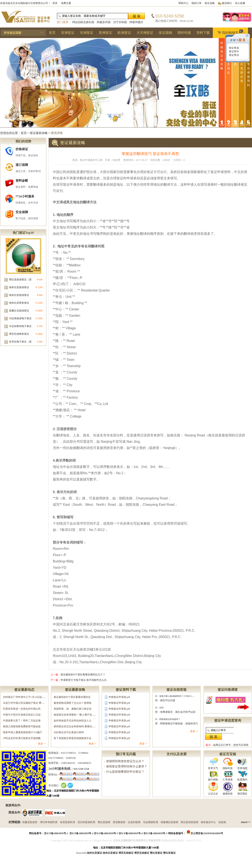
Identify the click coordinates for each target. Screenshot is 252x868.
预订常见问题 (126, 754)
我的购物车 (230, 32)
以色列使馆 (134, 822)
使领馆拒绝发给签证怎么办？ (125, 761)
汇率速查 (228, 776)
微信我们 (227, 3)
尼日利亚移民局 (86, 822)
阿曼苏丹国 (104, 22)
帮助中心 (183, 3)
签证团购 (165, 33)
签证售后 (234, 55)
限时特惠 (184, 33)
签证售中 (234, 51)
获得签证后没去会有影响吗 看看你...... (75, 726)
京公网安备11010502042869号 (207, 833)
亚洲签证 (68, 33)
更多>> (42, 744)
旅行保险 (213, 776)
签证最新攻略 (39, 133)
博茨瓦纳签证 (142, 853)
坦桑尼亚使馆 (30, 822)
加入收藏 (240, 3)
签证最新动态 (24, 690)
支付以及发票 (177, 754)
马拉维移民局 (151, 822)
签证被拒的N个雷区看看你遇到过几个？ (83, 675)
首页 (52, 33)
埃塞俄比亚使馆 (169, 822)
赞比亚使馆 (104, 822)
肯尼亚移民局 (68, 822)
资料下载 (203, 33)
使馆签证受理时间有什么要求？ (127, 766)
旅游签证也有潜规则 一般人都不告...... (75, 715)
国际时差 (228, 764)
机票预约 (242, 776)
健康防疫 (228, 789)
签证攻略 (210, 3)
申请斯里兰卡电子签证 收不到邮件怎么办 (84, 680)
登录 (55, 3)
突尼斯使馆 (119, 822)
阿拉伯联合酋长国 (83, 22)
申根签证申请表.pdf (119, 697)
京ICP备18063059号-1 (56, 833)
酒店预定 (242, 789)
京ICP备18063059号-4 (131, 833)
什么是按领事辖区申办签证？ (125, 772)
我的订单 (196, 3)
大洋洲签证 (145, 33)
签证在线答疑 (177, 690)
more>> (246, 822)
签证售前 (234, 48)
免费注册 (66, 3)
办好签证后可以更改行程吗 (69, 732)
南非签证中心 (208, 822)
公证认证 (213, 789)
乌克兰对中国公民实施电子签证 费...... (24, 703)
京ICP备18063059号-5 (155, 833)
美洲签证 (105, 33)
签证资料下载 (126, 690)
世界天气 (213, 764)
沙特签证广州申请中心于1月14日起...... (24, 697)
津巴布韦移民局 (49, 822)
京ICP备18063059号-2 (81, 833)
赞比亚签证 (169, 853)
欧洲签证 (124, 33)
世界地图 (242, 764)
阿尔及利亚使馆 (190, 822)
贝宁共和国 (120, 22)
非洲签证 (87, 33)
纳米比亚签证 (110, 853)
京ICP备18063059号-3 (106, 833)
